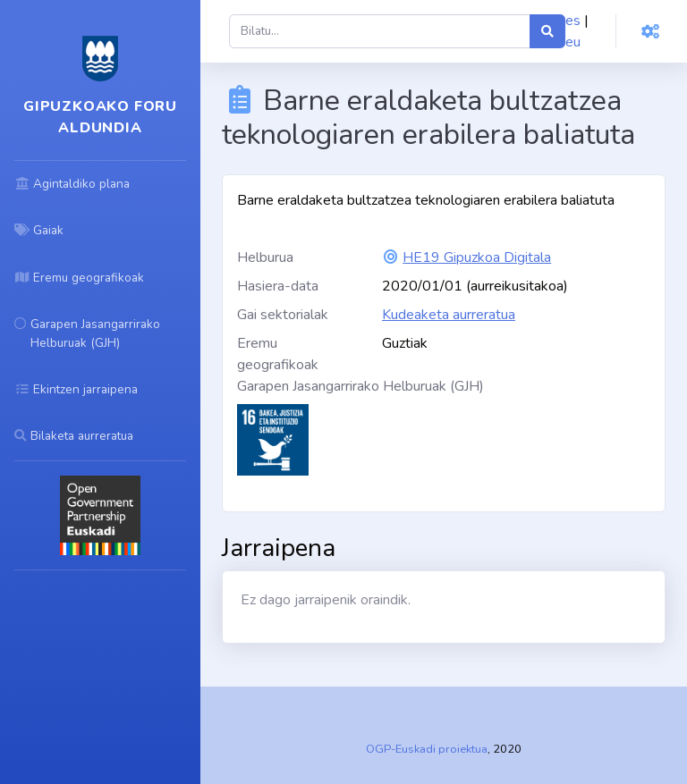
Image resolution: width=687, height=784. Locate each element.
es (573, 21)
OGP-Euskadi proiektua (427, 749)
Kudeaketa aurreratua (449, 315)
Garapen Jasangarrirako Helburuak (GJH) (360, 386)
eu (573, 42)
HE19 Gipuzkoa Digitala (477, 257)
